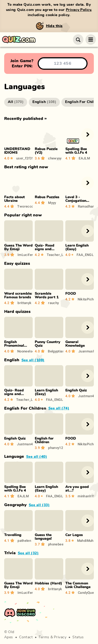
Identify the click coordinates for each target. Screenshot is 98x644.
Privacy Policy (78, 10)
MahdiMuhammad (85, 540)
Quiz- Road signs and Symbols (45, 249)
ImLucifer (25, 255)
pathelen (24, 540)
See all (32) (28, 553)
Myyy (52, 203)
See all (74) (59, 408)
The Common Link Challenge (78, 585)
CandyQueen (86, 593)
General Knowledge (75, 344)
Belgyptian (56, 351)
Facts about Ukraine (15, 199)
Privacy (60, 637)
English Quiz (76, 390)
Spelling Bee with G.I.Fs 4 (76, 151)
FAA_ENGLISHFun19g (85, 255)
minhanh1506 (86, 496)
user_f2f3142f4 (24, 158)
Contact (26, 637)
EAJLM (84, 158)
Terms (44, 637)
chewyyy (55, 158)
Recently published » (25, 119)
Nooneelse (25, 351)
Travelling (13, 535)
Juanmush (86, 351)
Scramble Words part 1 (47, 295)
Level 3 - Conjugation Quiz (76, 201)
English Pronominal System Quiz (15, 346)
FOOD (71, 294)
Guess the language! (43, 537)
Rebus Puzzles (47, 197)
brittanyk (24, 303)
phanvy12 (56, 448)
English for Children (44, 440)
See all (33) (39, 505)
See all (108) (33, 360)
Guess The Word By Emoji (18, 247)
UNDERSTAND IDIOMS (17, 151)
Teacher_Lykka (55, 255)
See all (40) (37, 457)
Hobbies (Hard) (48, 583)
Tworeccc (25, 206)
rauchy (53, 303)
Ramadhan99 (86, 206)
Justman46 (86, 396)
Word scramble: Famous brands (18, 295)
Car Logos (74, 535)
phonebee (56, 544)
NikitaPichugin (86, 299)
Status (78, 637)
